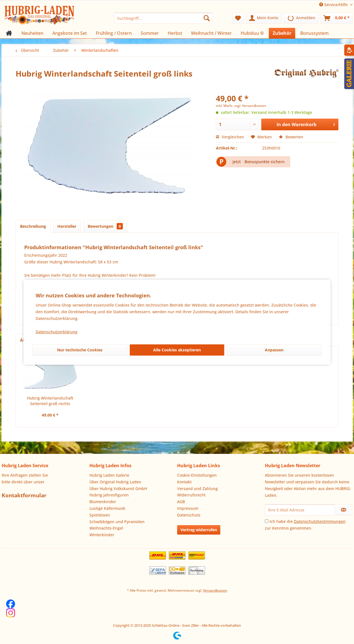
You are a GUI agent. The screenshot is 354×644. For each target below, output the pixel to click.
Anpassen (274, 350)
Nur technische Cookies (80, 350)
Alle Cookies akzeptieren (177, 350)
